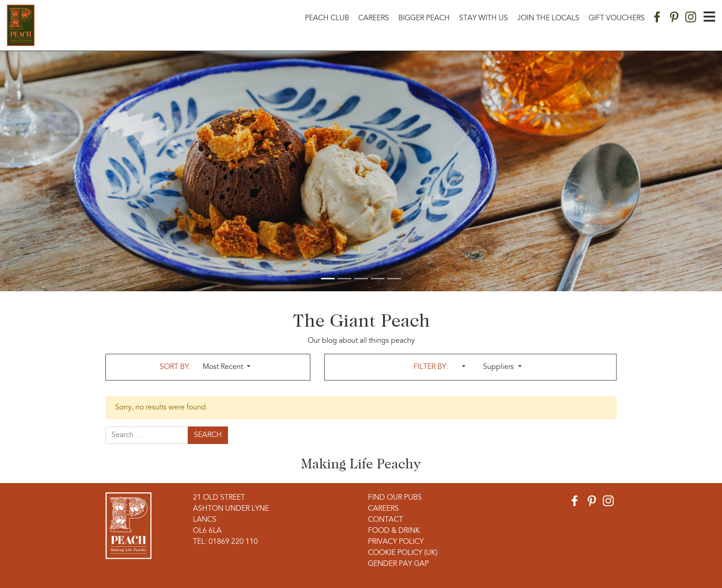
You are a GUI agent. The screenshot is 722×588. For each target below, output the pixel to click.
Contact (385, 520)
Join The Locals (548, 18)
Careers (374, 18)
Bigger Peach (424, 18)
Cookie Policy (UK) (403, 553)
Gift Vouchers (617, 18)
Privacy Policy (396, 542)
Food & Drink (394, 531)
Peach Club (327, 18)
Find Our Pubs (395, 498)
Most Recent (224, 367)
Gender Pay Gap (398, 564)
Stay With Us (483, 18)
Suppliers (499, 367)
